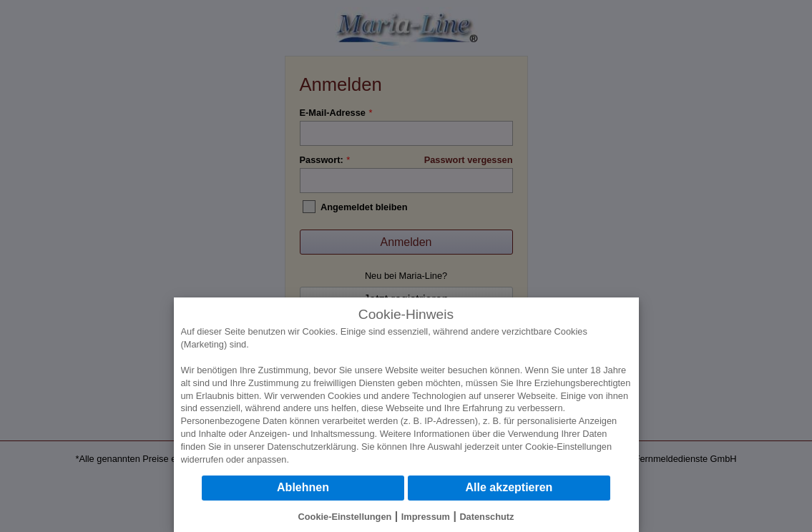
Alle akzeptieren (509, 487)
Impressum (426, 517)
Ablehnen (303, 487)
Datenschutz (486, 517)
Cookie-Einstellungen (568, 447)
